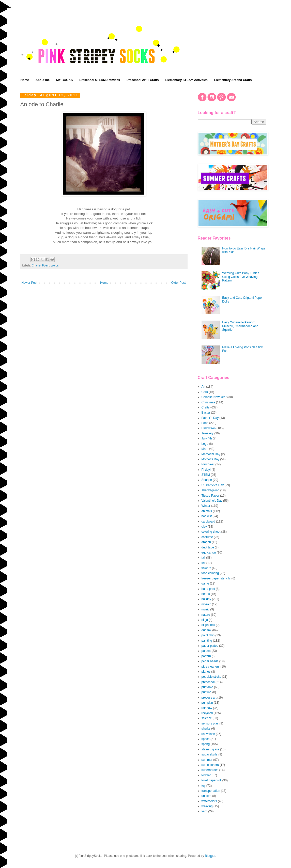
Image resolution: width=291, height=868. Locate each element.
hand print (208, 589)
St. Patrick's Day (213, 485)
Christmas (208, 402)
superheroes (210, 770)
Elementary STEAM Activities (187, 80)
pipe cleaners (211, 667)
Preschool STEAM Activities (100, 80)
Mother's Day (210, 459)
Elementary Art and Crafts (233, 80)
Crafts (206, 407)
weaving (207, 806)
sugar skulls (210, 754)
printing (206, 692)
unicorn (206, 796)
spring (206, 744)
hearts (206, 594)
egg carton (209, 553)
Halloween (209, 428)
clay (204, 527)
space (206, 739)
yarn (204, 811)
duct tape (208, 547)
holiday (206, 599)
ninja (205, 620)
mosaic (206, 604)
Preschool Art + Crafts (143, 80)
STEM (206, 475)
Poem (46, 265)
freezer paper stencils (216, 578)
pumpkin (207, 703)
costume (207, 537)
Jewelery (208, 433)
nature (206, 615)
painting (207, 641)
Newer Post (29, 283)
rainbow (207, 708)
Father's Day (210, 418)
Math (205, 449)
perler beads (210, 661)
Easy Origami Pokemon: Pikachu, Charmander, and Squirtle (240, 326)
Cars (205, 392)
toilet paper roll (212, 780)
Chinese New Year (214, 397)
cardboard (208, 522)
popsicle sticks (211, 677)
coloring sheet (211, 532)
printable (207, 687)
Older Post (179, 283)
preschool (208, 682)
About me (43, 80)
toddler (206, 775)
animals (207, 511)
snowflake (208, 734)
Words (55, 265)
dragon (206, 542)
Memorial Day (211, 454)
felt (204, 563)
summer (207, 760)
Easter (206, 413)
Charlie (36, 265)
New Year (208, 464)
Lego (205, 444)
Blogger (210, 856)
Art (203, 387)
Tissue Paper (210, 496)
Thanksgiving (211, 490)
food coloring (210, 573)
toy (204, 786)
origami (206, 630)
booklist (207, 516)
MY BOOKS (64, 80)
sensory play (210, 723)
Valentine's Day (212, 501)
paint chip (208, 635)
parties (206, 651)
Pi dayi (206, 470)
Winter (206, 506)
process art (209, 698)
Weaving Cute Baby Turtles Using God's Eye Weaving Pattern (241, 277)
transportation (211, 791)
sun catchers (210, 765)
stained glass (210, 749)
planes (206, 672)
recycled (207, 713)
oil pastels (208, 625)
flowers (206, 568)
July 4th (207, 438)
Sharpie (207, 480)
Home (25, 80)
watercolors (209, 801)
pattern (206, 656)
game (205, 583)
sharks (206, 729)
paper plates (210, 646)
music (205, 609)
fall (203, 558)
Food (205, 423)
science (207, 718)
